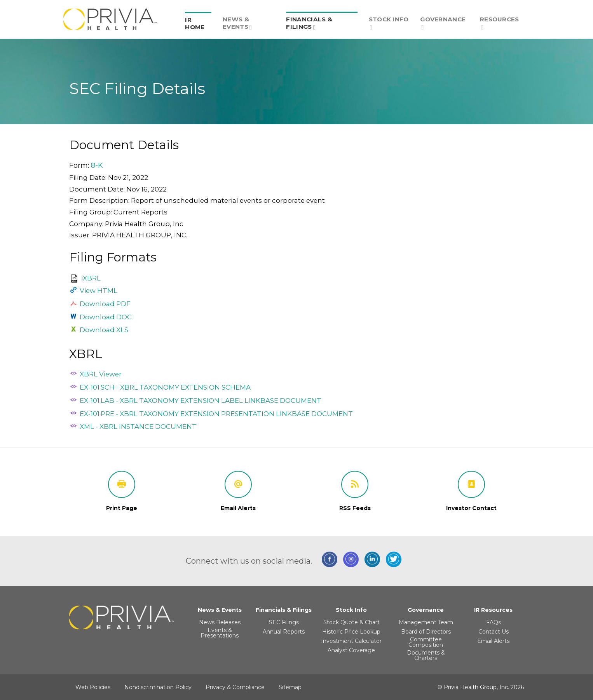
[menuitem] (198, 19)
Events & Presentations (220, 633)
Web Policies (93, 687)
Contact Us (494, 632)
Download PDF (105, 304)
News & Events (237, 23)
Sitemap (290, 687)
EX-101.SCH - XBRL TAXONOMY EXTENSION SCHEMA (165, 387)
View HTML (99, 291)
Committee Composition (426, 642)
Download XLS (104, 330)
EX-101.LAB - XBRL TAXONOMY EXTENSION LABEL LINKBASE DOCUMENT (201, 400)
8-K (97, 165)
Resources (500, 23)
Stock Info (389, 23)
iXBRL (91, 278)
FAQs (494, 622)
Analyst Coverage (351, 650)
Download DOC (106, 317)
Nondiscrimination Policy (158, 687)
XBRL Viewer (101, 374)
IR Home (195, 23)
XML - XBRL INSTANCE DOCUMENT (138, 427)
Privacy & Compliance (235, 687)
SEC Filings (284, 622)
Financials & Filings (309, 23)
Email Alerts (493, 641)
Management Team (426, 622)
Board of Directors (426, 632)
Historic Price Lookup (351, 632)
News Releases (220, 622)
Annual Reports (284, 632)
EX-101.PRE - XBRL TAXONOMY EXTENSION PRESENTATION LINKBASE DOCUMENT (216, 414)
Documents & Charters (426, 655)
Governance (443, 23)
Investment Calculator (351, 641)
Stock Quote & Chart (351, 622)
